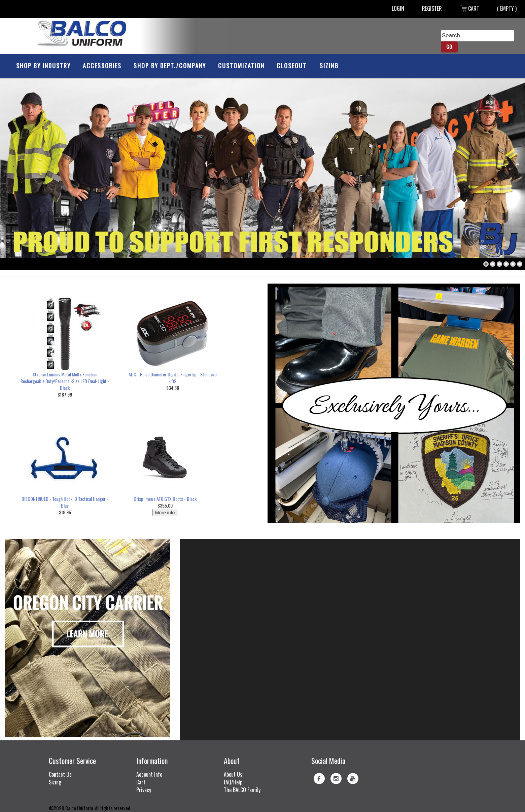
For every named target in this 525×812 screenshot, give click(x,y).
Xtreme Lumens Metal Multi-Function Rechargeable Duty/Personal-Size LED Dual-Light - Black (65, 381)
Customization (241, 66)
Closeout (292, 66)
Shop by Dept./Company (170, 66)
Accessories (102, 66)
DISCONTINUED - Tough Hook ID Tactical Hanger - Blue (65, 502)
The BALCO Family (242, 790)
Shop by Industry (43, 66)
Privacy (144, 790)
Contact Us (60, 774)
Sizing (329, 66)
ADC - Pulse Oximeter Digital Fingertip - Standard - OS (173, 378)
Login (398, 8)
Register (432, 8)
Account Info (149, 774)
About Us (233, 774)
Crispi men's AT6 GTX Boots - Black (165, 499)
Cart (469, 8)
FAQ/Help (233, 782)
